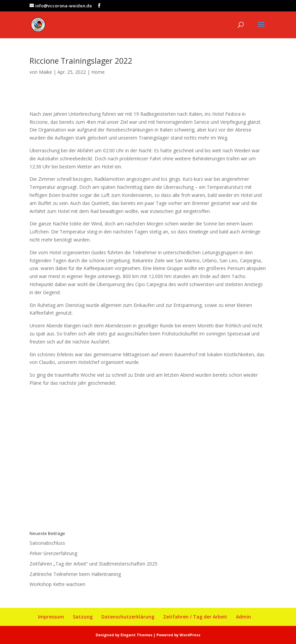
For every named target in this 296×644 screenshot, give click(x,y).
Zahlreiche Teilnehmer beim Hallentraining (75, 574)
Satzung (83, 617)
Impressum (51, 617)
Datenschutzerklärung (128, 617)
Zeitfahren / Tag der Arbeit (195, 617)
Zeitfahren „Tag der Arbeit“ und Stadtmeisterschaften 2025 (93, 564)
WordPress (190, 635)
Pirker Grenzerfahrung (53, 553)
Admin (243, 617)
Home (98, 72)
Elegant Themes (136, 635)
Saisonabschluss (47, 543)
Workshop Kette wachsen (57, 584)
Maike (45, 72)
